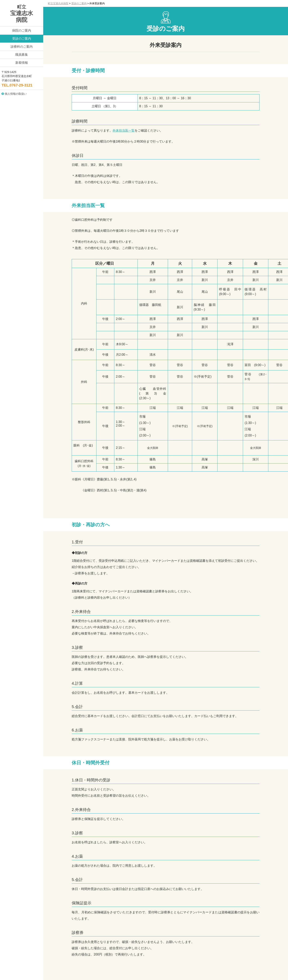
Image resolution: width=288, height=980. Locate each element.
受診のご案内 (22, 39)
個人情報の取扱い (14, 94)
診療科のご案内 (22, 47)
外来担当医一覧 (124, 130)
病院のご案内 (22, 30)
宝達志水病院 (22, 14)
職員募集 (22, 55)
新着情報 (22, 63)
